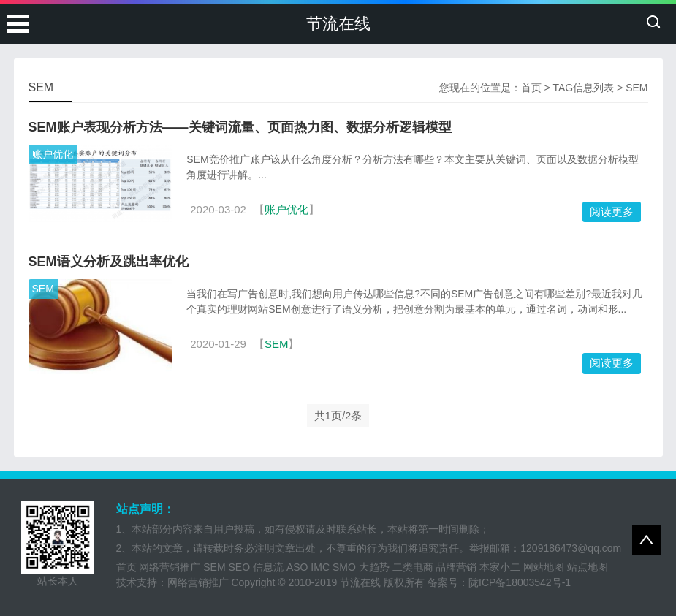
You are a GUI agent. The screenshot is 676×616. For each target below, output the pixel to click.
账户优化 (53, 154)
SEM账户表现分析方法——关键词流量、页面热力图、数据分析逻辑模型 (240, 127)
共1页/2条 (338, 415)
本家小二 (500, 567)
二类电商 (413, 567)
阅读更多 (612, 212)
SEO (240, 567)
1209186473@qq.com (571, 548)
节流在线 (338, 24)
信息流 (268, 567)
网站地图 (544, 567)
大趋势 (374, 567)
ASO (297, 567)
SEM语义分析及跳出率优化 (109, 262)
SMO (344, 567)
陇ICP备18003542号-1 (520, 582)
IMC (320, 567)
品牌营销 (456, 567)
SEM (43, 289)
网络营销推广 (170, 567)
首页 (531, 88)
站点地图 (588, 567)
